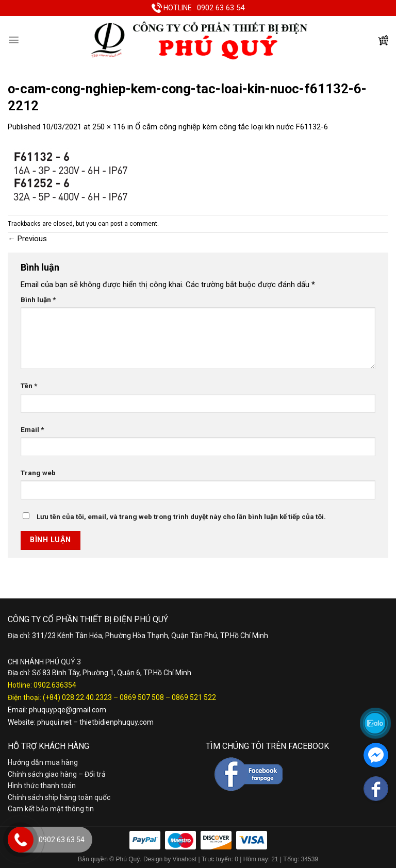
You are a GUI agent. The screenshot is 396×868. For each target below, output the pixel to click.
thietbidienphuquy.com (117, 722)
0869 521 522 (194, 697)
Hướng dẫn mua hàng (43, 762)
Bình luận (38, 299)
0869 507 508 (142, 697)
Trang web (38, 473)
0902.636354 (55, 685)
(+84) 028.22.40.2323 (77, 697)
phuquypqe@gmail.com (68, 710)
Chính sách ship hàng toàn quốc (59, 797)
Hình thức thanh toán (42, 786)
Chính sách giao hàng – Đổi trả (57, 774)
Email (32, 429)
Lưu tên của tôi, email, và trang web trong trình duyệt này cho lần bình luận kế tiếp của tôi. (181, 516)
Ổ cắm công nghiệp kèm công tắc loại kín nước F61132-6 (232, 127)
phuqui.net (54, 722)
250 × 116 (109, 127)
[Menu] (14, 40)
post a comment (134, 224)
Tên (29, 386)
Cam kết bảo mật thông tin (51, 809)
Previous (27, 239)
